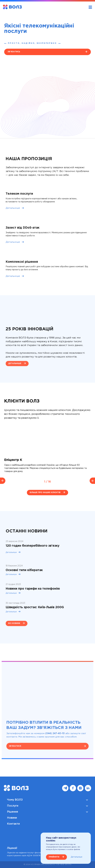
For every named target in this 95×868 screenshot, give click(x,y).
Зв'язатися (22, 739)
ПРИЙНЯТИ (54, 857)
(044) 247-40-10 (53, 729)
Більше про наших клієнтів (45, 492)
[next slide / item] (92, 481)
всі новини (21, 614)
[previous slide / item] (3, 481)
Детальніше (20, 210)
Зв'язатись (14, 52)
